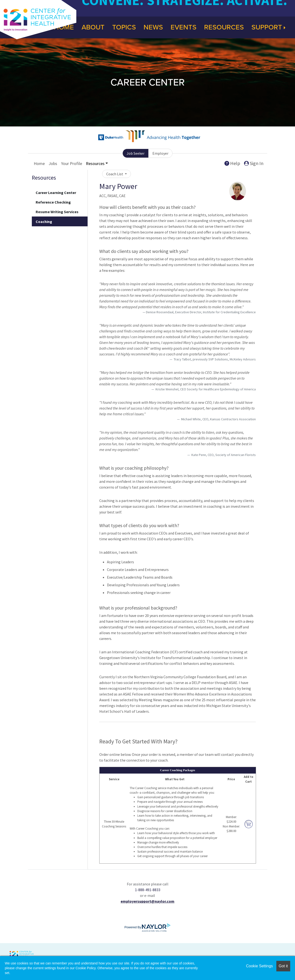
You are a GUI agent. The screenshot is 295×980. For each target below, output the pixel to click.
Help (232, 163)
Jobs (53, 163)
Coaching (44, 222)
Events (184, 27)
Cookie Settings (259, 966)
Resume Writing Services (57, 212)
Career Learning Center (56, 193)
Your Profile (72, 163)
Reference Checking (53, 202)
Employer (160, 153)
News (153, 27)
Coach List (115, 174)
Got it (283, 966)
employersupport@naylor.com (147, 901)
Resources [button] (95, 163)
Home (39, 163)
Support (268, 27)
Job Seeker (136, 153)
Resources (224, 27)
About (93, 27)
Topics (124, 27)
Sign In (254, 163)
